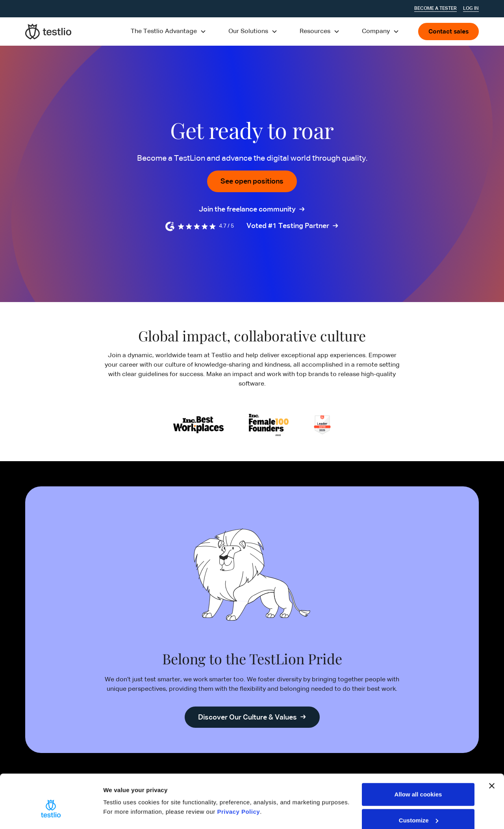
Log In (471, 9)
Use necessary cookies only (418, 808)
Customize (419, 782)
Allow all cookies (418, 756)
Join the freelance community (247, 210)
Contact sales (448, 32)
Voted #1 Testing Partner (288, 226)
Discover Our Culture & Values (247, 718)
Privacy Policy (238, 774)
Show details (121, 795)
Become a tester (435, 9)
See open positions (252, 182)
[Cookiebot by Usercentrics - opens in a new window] (51, 814)
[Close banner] (492, 748)
